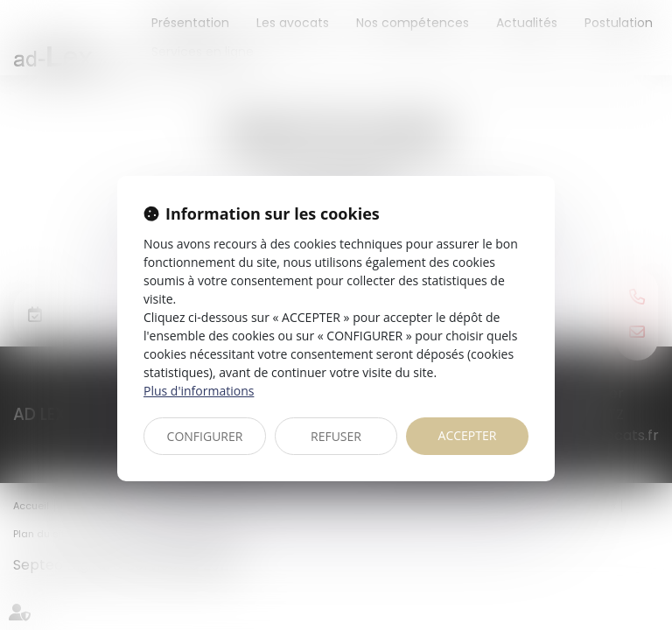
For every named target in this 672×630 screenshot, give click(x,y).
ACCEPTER (468, 435)
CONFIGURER (205, 436)
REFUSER (336, 436)
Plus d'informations (199, 391)
